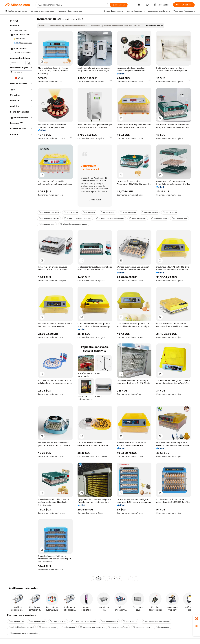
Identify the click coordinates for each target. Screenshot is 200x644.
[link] (197, 619)
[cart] (148, 5)
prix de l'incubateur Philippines (78, 218)
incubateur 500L (179, 218)
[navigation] (20, 299)
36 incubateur (68, 627)
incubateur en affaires (118, 627)
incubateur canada (48, 627)
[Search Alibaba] (71, 5)
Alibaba (42, 26)
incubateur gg (170, 212)
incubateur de (163, 627)
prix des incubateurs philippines (110, 218)
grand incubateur (128, 212)
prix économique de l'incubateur (157, 621)
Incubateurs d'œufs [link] (154, 26)
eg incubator (89, 212)
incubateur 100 (130, 621)
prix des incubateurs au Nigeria (74, 224)
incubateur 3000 (159, 218)
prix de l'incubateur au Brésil (21, 627)
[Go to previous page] (93, 579)
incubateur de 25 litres (49, 218)
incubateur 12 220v (142, 627)
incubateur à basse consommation (24, 633)
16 (131, 579)
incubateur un (71, 212)
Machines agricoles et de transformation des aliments (116, 26)
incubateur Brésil (37, 621)
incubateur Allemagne (49, 212)
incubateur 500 (108, 212)
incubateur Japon (47, 224)
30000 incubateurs (138, 218)
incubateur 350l (16, 621)
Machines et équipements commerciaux (68, 26)
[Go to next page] (136, 579)
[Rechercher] (119, 5)
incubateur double (109, 621)
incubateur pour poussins (91, 627)
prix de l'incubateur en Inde (83, 621)
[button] (107, 5)
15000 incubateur (58, 621)
